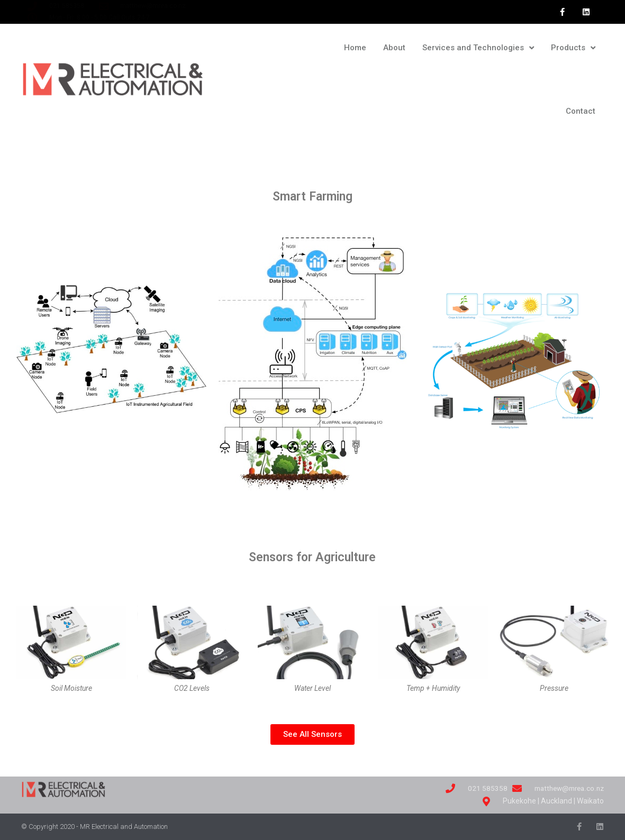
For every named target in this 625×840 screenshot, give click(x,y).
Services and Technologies (478, 48)
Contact (581, 111)
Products (573, 48)
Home (355, 48)
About (394, 48)
